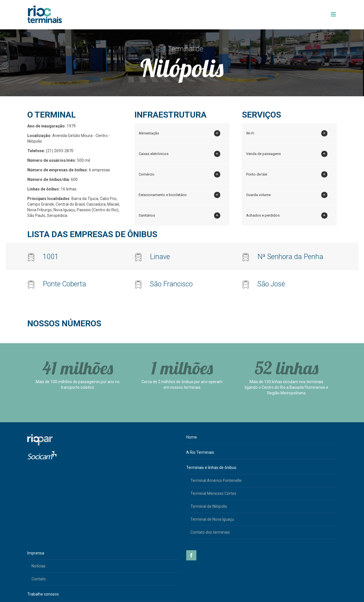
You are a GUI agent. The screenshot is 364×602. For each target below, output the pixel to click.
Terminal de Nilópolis (209, 506)
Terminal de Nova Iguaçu (212, 519)
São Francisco (171, 284)
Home (192, 437)
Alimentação (179, 133)
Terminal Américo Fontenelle (216, 480)
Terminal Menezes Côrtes (213, 493)
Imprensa (36, 553)
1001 (51, 257)
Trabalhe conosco (43, 594)
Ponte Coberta (64, 284)
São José (271, 284)
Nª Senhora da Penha (290, 257)
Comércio (179, 174)
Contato (39, 579)
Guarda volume (287, 195)
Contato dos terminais (210, 532)
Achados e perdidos (287, 215)
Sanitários (179, 215)
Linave (160, 257)
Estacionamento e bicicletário (179, 195)
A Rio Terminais (200, 452)
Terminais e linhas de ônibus (211, 468)
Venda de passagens (287, 154)
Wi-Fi (287, 133)
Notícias (39, 566)
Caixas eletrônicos (179, 154)
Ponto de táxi (287, 174)
